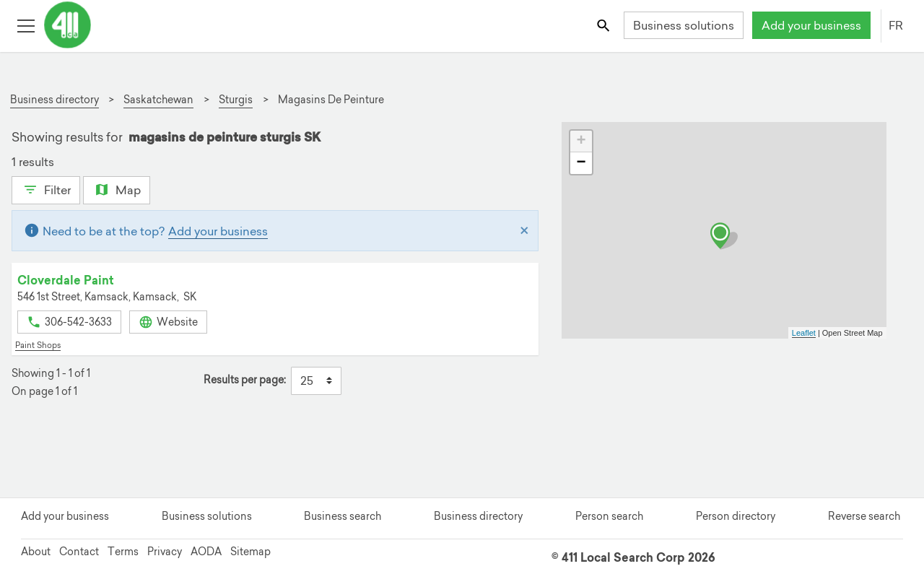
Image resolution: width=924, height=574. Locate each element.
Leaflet (804, 333)
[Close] (524, 231)
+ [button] (581, 142)
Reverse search (864, 516)
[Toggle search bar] (605, 25)
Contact (79, 552)
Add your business (811, 25)
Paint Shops (38, 345)
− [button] (581, 163)
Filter (46, 188)
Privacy (165, 552)
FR (896, 25)
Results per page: (245, 380)
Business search (343, 516)
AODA (206, 552)
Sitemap (250, 552)
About (36, 552)
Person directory (736, 516)
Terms (123, 552)
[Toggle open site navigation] (26, 25)
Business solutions (684, 25)
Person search (609, 516)
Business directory (478, 516)
